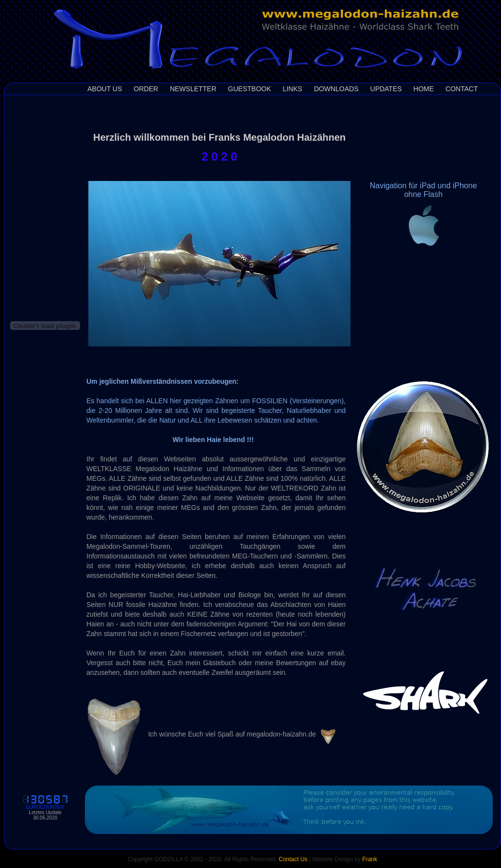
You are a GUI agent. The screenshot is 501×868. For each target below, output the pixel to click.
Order (146, 89)
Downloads (336, 89)
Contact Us (293, 859)
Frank (370, 859)
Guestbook (250, 89)
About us (105, 89)
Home (424, 89)
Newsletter (193, 89)
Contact (462, 89)
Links (292, 89)
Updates (386, 89)
